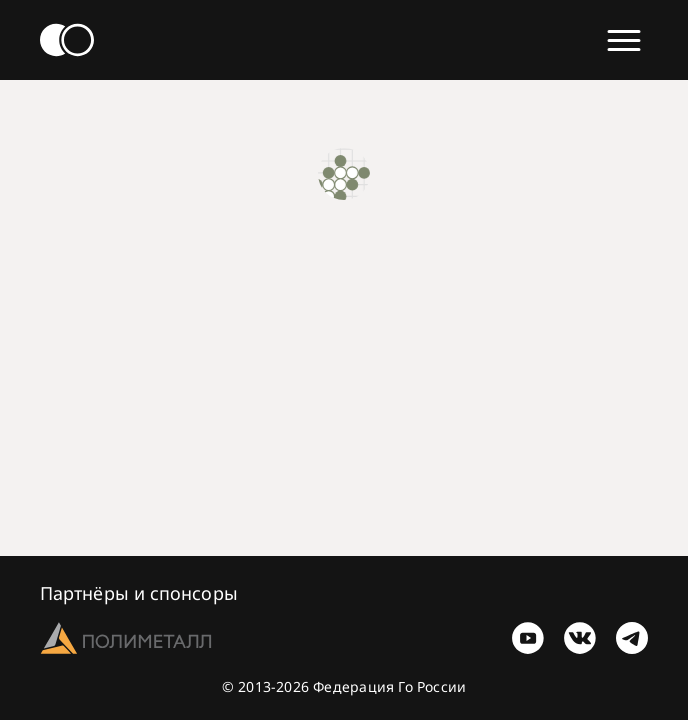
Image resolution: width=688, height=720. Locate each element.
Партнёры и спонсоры (139, 593)
